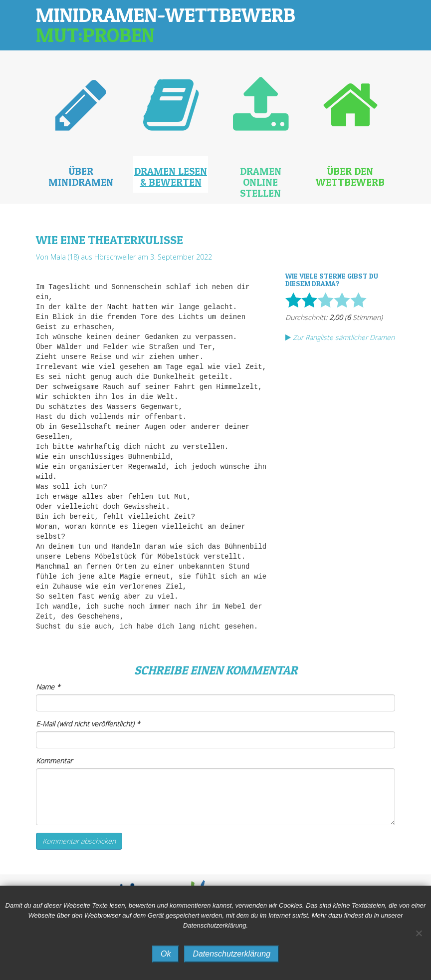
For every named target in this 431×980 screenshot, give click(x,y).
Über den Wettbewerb (350, 177)
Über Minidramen (81, 177)
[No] (419, 933)
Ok (166, 954)
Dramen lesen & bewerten (171, 177)
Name (48, 687)
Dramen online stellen (261, 182)
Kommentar (54, 761)
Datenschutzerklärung (231, 954)
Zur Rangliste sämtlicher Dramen (340, 337)
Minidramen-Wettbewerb (166, 25)
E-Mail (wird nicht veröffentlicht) (88, 724)
